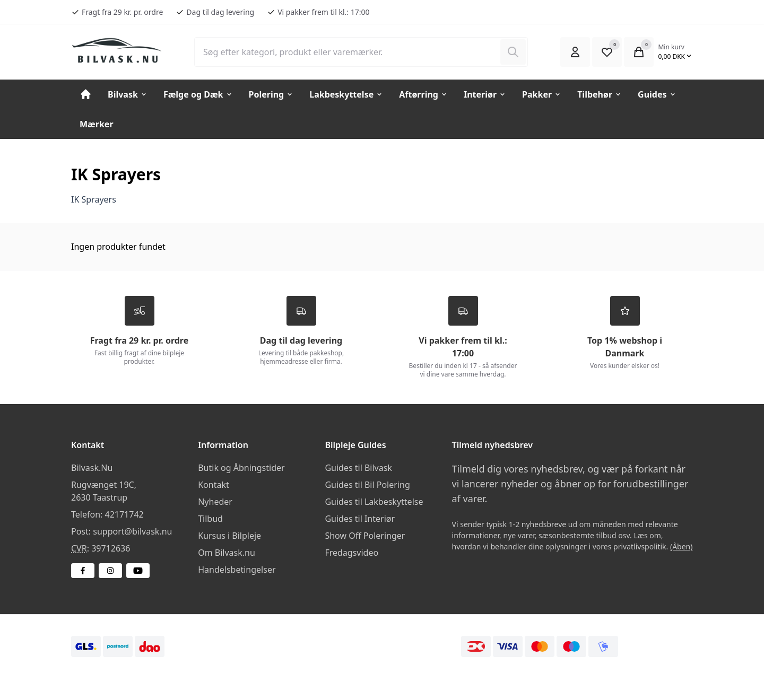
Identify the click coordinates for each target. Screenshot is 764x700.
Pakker (542, 94)
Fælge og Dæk (198, 94)
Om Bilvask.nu (227, 553)
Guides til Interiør (360, 519)
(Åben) (681, 547)
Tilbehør (600, 94)
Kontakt (214, 485)
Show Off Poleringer (365, 536)
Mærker (97, 124)
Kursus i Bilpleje (229, 536)
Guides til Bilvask (358, 468)
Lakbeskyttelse (346, 94)
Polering (271, 94)
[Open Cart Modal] (639, 52)
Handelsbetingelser (237, 570)
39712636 (111, 549)
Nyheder (215, 502)
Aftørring (423, 94)
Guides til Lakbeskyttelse (374, 502)
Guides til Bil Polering (367, 485)
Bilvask (128, 94)
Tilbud (210, 519)
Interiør (485, 94)
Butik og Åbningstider (241, 468)
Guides (657, 94)
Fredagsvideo (351, 553)
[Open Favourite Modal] (607, 52)
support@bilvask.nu (132, 532)
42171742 (124, 515)
